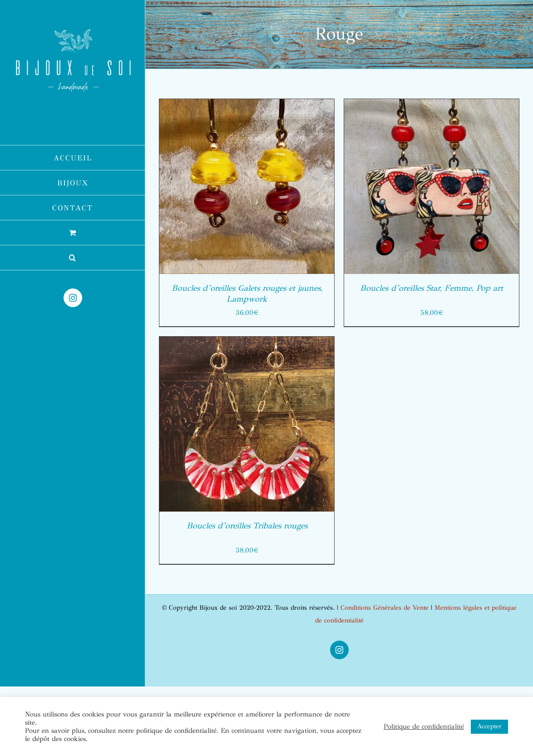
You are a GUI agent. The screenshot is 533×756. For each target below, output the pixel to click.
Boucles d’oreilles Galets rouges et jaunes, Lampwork (247, 293)
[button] (73, 258)
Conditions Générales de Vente (385, 608)
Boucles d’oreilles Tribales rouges (247, 526)
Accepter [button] (489, 726)
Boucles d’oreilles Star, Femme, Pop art (432, 288)
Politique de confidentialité (424, 726)
